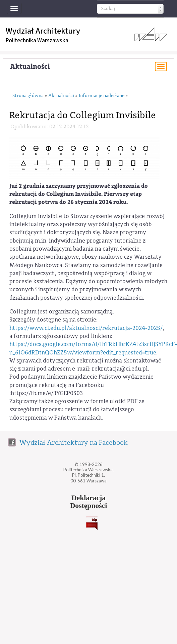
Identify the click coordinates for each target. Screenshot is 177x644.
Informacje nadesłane (102, 96)
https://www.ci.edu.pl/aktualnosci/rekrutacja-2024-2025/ (86, 328)
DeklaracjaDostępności (89, 502)
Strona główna (28, 96)
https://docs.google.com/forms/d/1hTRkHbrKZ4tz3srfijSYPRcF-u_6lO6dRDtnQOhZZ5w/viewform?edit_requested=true (93, 348)
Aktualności (30, 67)
